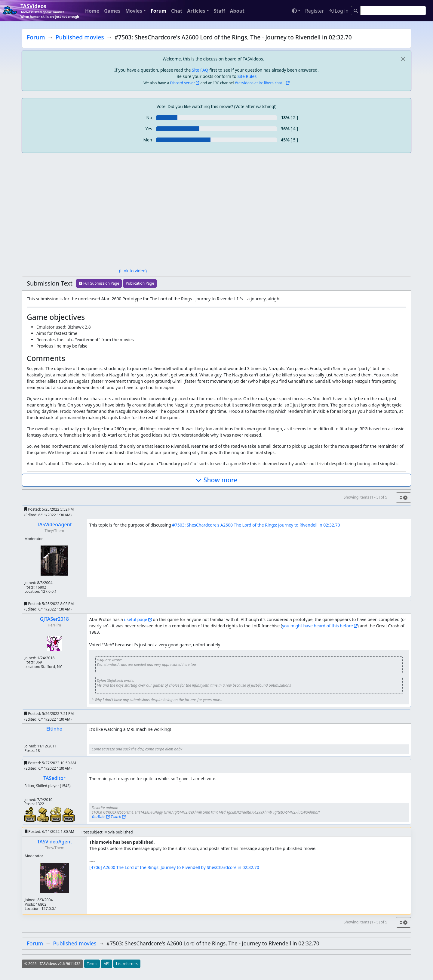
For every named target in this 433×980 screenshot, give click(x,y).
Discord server (183, 83)
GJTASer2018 (54, 619)
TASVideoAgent (54, 524)
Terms (92, 964)
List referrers (127, 964)
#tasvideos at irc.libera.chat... (260, 83)
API (107, 964)
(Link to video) (133, 271)
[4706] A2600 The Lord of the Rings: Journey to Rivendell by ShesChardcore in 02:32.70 (174, 867)
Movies (134, 11)
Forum (158, 11)
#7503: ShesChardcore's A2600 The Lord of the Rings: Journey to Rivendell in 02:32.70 (256, 525)
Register (315, 11)
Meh (147, 140)
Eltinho (54, 729)
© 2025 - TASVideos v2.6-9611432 (52, 964)
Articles (196, 11)
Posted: (49, 512)
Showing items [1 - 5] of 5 (365, 497)
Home (92, 11)
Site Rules (247, 76)
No (149, 117)
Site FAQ (200, 70)
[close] (403, 59)
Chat (177, 11)
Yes (149, 129)
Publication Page (140, 283)
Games (112, 11)
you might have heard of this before (318, 626)
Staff (220, 11)
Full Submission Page (99, 283)
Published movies (80, 37)
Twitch (116, 817)
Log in (339, 11)
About (237, 11)
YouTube (98, 817)
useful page (136, 619)
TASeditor (54, 778)
